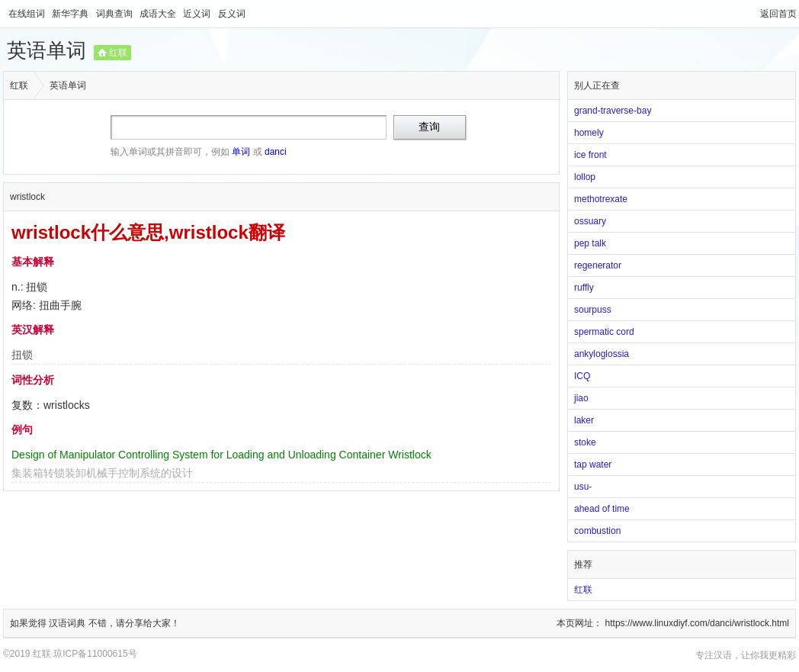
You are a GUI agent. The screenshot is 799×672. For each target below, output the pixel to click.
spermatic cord (604, 332)
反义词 (232, 14)
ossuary (590, 221)
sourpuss (593, 310)
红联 (118, 53)
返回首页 (778, 14)
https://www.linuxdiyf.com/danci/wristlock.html (697, 623)
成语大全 (159, 14)
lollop (585, 177)
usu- (583, 487)
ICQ (582, 376)
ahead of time (602, 509)
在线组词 (28, 14)
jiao (581, 398)
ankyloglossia (602, 354)
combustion (597, 531)
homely (589, 133)
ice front (590, 155)
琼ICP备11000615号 (95, 654)
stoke (585, 442)
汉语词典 (68, 623)
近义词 (198, 14)
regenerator (598, 265)
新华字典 (71, 14)
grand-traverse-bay (613, 111)
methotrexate (601, 199)
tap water (593, 465)
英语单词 (47, 50)
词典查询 (116, 14)
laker (584, 420)
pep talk (590, 243)
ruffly (584, 288)
